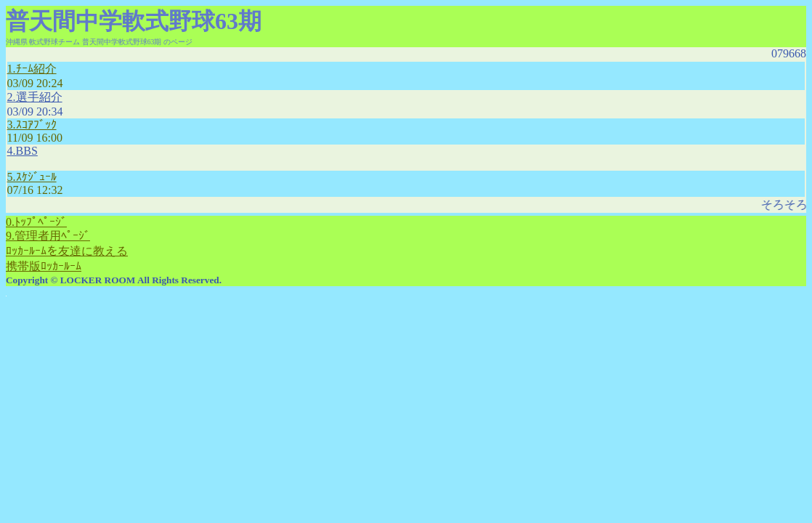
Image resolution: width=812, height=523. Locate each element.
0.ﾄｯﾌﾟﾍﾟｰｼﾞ (36, 222)
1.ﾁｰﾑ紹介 (32, 69)
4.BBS (23, 151)
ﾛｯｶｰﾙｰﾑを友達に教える (67, 251)
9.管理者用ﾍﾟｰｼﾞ (48, 236)
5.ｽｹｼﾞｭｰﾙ (32, 177)
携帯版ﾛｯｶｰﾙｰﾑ (44, 266)
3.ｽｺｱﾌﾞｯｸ (32, 125)
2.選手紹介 (35, 97)
